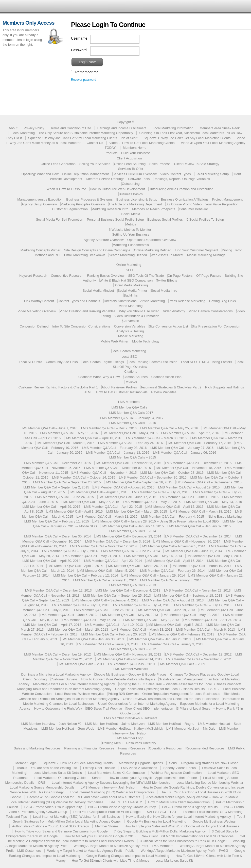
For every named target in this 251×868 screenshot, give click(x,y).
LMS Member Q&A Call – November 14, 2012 (129, 659)
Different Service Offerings (105, 179)
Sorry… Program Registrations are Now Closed (204, 763)
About (13, 128)
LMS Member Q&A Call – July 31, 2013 (81, 605)
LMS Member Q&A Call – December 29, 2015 (57, 463)
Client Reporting (35, 679)
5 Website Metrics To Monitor (130, 230)
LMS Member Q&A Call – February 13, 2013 (182, 634)
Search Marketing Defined (128, 255)
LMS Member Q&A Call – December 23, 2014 (128, 536)
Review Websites (164, 392)
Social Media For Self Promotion (60, 219)
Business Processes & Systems (89, 199)
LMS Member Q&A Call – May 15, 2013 (91, 620)
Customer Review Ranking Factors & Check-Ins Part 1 (58, 387)
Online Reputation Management (85, 174)
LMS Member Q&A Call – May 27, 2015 (90, 502)
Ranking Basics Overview (106, 276)
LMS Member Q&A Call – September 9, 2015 (209, 482)
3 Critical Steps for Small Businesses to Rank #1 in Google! (183, 841)
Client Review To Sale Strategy (197, 164)
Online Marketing (129, 265)
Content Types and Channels (79, 301)
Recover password (84, 80)
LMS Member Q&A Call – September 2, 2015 (56, 487)
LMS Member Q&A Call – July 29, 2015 (161, 492)
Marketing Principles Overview (83, 204)
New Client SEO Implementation (149, 708)
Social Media (131, 214)
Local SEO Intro (30, 362)
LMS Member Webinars (131, 669)
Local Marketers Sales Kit (174, 861)
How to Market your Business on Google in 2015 (100, 836)
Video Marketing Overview (37, 311)
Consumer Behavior (193, 209)
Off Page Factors (209, 276)
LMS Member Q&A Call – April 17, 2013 (52, 625)
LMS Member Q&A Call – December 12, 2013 (58, 590)
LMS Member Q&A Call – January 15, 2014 (105, 580)
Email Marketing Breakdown (85, 255)
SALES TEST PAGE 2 (126, 802)
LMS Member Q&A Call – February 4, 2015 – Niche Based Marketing (192, 517)
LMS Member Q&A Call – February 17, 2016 (199, 443)
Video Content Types (175, 174)
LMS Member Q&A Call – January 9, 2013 (107, 644)
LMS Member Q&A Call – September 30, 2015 (153, 477)
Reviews (131, 382)
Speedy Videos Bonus (180, 768)
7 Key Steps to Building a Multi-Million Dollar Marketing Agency (160, 831)
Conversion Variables (130, 326)
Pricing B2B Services (123, 694)
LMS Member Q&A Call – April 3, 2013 (175, 625)
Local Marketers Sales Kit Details (58, 773)
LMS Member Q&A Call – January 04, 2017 (132, 418)
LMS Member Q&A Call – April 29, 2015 (51, 507)
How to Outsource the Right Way (58, 708)
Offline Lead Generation (58, 164)
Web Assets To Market (167, 255)
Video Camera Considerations (211, 311)
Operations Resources (165, 748)
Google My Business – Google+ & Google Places (131, 674)
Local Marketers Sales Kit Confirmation (116, 773)
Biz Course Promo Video (184, 204)
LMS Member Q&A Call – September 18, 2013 (189, 595)
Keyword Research (33, 276)
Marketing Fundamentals (131, 245)
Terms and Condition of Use (71, 128)
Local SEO (129, 357)
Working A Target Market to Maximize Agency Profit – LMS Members (123, 846)
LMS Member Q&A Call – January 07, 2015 (199, 526)
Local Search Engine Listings (103, 362)
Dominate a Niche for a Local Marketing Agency (56, 674)
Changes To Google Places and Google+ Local (204, 674)
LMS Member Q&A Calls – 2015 (133, 457)
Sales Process (160, 164)
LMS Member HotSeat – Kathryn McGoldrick (130, 728)
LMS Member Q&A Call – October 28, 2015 (172, 473)
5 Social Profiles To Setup (205, 219)
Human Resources (132, 748)
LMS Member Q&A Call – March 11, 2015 (107, 517)
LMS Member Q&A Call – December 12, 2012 (198, 654)
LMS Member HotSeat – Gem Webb (68, 728)
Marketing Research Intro (110, 209)
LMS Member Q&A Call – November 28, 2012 (128, 654)
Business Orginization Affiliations (185, 199)
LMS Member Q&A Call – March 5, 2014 (107, 571)
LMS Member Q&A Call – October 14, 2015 (84, 477)
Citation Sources (136, 377)
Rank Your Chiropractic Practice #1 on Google (107, 812)
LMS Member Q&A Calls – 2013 (133, 585)
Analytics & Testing (130, 331)
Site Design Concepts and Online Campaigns (97, 250)
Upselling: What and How (40, 174)
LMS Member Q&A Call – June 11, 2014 (193, 551)
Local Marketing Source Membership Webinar (210, 783)
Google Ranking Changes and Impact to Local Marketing (128, 856)
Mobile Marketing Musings (206, 255)
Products (111, 153)
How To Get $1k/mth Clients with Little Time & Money (110, 861)
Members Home (135, 148)
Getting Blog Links (222, 301)
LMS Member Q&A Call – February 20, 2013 (113, 634)
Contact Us (95, 143)
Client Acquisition (129, 158)
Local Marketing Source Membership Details (42, 787)
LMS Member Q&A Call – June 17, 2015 (127, 497)
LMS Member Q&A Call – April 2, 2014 (75, 566)
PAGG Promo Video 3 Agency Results (190, 807)
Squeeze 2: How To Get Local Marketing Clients (78, 763)
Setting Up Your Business (131, 234)
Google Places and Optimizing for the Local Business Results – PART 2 (167, 689)
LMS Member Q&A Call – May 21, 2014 (92, 556)
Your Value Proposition (222, 204)
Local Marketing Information (173, 128)
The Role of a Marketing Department (135, 204)
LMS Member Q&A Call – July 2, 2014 (70, 551)
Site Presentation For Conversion (216, 326)
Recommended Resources (205, 748)
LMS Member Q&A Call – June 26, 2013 (103, 610)
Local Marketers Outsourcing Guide (60, 778)
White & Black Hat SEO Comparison (126, 280)
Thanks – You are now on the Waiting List (47, 768)
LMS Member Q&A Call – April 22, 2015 (113, 507)
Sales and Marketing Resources (37, 748)
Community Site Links (62, 362)
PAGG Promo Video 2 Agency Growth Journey (122, 807)
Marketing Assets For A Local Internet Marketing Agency (74, 684)
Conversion (131, 321)
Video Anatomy (174, 311)
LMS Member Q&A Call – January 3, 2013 (173, 644)
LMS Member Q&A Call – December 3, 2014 (118, 541)
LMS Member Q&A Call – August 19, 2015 (189, 487)
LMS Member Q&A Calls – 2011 (81, 664)
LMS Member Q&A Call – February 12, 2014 (86, 575)
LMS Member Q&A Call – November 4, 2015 (104, 473)
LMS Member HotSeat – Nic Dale (191, 728)
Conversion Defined (34, 326)
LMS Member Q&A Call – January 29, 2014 (153, 575)
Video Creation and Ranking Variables (88, 311)
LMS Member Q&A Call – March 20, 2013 (78, 629)
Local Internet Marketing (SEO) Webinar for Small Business (77, 817)
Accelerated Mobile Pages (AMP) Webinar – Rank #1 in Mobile (192, 797)
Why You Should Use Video (139, 311)
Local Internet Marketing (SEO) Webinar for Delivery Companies (57, 802)
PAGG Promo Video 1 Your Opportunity (53, 807)
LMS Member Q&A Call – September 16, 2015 (138, 482)
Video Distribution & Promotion (137, 316)
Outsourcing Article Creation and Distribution (181, 189)
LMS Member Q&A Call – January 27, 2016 (182, 448)
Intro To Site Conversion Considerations (81, 326)
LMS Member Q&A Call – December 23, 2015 (128, 463)
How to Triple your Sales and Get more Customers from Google (61, 831)
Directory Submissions (120, 301)
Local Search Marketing (129, 351)
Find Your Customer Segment (197, 250)
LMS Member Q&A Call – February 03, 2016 (114, 448)
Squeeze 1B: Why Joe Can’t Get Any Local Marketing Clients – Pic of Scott (83, 138)
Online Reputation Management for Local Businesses (181, 694)
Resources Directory (141, 743)
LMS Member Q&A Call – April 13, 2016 (93, 438)
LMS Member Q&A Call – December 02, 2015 (118, 468)
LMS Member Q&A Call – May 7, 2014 (213, 556)
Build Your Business (136, 153)
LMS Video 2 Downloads (139, 768)
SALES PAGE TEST (162, 812)
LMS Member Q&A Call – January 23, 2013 (159, 639)
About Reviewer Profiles (119, 387)
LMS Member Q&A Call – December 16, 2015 (198, 463)
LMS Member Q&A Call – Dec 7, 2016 (109, 428)
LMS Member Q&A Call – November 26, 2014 (187, 541)
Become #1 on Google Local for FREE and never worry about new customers (84, 797)
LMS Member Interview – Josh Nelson (109, 787)
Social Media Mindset (98, 291)
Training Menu (112, 743)
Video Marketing (131, 306)
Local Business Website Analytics (80, 694)
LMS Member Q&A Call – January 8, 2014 (171, 580)
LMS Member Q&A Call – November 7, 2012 (199, 659)
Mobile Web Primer (114, 341)
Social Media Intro (164, 291)
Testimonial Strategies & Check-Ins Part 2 (171, 387)
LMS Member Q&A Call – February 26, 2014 (173, 571)
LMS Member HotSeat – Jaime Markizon (115, 724)
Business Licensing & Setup (137, 199)
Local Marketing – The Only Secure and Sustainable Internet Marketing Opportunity (72, 133)
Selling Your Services (95, 164)
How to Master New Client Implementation (179, 802)
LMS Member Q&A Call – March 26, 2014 (137, 566)
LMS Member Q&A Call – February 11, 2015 (57, 521)
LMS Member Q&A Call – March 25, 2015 (137, 511)
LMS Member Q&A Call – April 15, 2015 (174, 507)
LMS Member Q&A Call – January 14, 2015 (132, 526)
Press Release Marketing (187, 301)
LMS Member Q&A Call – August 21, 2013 (173, 600)
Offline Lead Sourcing (130, 164)
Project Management (227, 199)
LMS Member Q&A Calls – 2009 (182, 664)
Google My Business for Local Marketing (157, 821)
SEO (129, 270)
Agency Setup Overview (39, 204)
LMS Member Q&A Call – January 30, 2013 (92, 639)
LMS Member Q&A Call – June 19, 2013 (166, 610)
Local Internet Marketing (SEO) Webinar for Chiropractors (112, 792)
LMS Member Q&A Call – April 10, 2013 (114, 625)
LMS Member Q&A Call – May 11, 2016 (69, 433)
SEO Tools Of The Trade (146, 276)
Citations (131, 372)
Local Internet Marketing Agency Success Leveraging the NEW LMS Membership (111, 783)
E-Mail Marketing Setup (212, 174)
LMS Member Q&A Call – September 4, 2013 (105, 600)
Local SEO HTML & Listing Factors (207, 362)
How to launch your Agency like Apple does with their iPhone (153, 778)
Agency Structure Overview (104, 240)
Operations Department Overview (152, 240)
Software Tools (139, 179)
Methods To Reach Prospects (154, 209)
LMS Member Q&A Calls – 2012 (133, 649)
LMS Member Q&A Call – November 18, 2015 (188, 468)
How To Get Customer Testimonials (122, 392)
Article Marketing (153, 301)
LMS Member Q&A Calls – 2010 (131, 664)
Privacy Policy (34, 128)
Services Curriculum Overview (135, 174)
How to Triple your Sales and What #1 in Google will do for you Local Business (182, 826)
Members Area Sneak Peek (220, 128)
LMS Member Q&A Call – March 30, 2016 (156, 438)
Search (97, 778)
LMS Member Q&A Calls (129, 407)
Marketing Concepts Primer (41, 250)
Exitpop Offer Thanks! (99, 768)
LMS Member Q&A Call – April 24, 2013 (212, 620)
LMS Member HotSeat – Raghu (171, 724)
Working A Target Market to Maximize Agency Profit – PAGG (184, 851)
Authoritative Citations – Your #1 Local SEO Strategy (51, 826)
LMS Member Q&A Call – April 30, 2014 (51, 561)
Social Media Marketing (131, 285)
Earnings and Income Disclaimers (122, 128)
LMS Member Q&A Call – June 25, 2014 (130, 551)
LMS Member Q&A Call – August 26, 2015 (124, 487)
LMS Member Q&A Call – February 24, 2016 (130, 443)
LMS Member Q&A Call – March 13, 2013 (142, 629)
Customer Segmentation (70, 209)
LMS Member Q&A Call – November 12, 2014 (103, 546)
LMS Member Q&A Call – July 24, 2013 (142, 605)
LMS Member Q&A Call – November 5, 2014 (173, 546)
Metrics (131, 224)
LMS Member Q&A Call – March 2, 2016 (65, 443)
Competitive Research (67, 276)
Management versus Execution (40, 199)
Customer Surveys (64, 679)
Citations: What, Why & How (99, 377)
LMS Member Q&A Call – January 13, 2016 (118, 453)
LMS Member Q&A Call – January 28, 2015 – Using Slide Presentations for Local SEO (156, 521)
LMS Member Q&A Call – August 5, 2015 (99, 492)
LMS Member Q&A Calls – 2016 (133, 423)
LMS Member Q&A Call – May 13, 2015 (213, 502)
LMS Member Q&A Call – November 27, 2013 (197, 590)
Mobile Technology (146, 341)
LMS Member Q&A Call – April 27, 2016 (190, 433)
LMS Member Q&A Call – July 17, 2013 (203, 605)
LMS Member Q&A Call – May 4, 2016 (130, 433)
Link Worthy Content (39, 301)
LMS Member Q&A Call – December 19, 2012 (57, 654)
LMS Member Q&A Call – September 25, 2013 (117, 595)
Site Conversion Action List (168, 326)
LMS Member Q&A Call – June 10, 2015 (189, 497)
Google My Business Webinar (214, 821)
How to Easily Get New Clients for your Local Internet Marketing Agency (178, 817)
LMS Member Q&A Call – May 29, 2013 (129, 615)
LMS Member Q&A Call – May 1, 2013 (151, 620)
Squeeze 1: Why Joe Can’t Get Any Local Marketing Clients (187, 138)
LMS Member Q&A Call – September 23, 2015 (67, 482)
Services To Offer (131, 169)
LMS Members (129, 402)
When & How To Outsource (66, 189)
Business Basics (131, 194)
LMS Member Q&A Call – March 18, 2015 (201, 511)
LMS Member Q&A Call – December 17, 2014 (198, 536)
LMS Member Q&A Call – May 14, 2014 (153, 556)
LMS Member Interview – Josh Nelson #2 (51, 724)
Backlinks (131, 295)
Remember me (85, 72)
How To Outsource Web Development (117, 189)
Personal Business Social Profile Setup (115, 219)
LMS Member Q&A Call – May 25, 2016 (169, 428)
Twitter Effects (167, 280)
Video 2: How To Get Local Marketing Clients (142, 143)
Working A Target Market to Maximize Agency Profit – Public (91, 851)
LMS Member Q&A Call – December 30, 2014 (57, 536)
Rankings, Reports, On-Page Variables (182, 179)
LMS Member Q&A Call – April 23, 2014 (113, 561)
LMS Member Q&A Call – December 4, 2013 (128, 590)
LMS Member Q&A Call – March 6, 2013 (206, 629)
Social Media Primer (132, 291)
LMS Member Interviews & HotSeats (131, 718)
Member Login (26, 763)
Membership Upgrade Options (141, 763)
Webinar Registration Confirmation (176, 773)
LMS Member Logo (129, 738)
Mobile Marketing (131, 336)
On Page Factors (180, 276)
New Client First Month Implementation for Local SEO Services (188, 836)
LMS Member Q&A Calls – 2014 (133, 531)
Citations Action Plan (166, 377)
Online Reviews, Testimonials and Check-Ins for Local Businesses (171, 699)
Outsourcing (131, 184)
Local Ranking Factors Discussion (152, 362)
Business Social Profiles (165, 219)
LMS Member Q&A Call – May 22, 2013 (191, 615)
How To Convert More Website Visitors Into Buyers (118, 679)
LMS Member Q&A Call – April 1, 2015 (75, 511)
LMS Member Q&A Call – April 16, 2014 (174, 561)
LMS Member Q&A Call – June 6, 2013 (68, 615)
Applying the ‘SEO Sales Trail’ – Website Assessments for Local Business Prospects (180, 684)
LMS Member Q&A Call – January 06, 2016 (184, 453)
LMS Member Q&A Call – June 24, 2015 (65, 497)
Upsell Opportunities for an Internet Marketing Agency (137, 704)
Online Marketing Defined (153, 250)
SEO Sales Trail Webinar (104, 708)
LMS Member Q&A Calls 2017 (131, 413)
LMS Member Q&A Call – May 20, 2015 (152, 502)
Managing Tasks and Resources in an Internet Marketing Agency (64, 689)
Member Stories (107, 826)
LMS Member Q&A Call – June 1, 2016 (49, 428)
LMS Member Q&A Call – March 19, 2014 (201, 566)
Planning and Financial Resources (89, 748)
